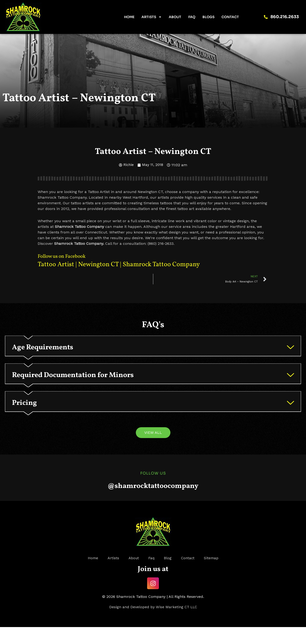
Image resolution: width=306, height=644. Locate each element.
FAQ (192, 17)
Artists (152, 17)
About (175, 17)
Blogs (208, 17)
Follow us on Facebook (65, 256)
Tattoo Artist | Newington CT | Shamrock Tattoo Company (126, 264)
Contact (230, 17)
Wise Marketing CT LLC (176, 624)
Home (129, 17)
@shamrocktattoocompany (153, 502)
